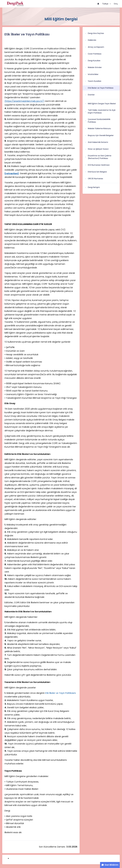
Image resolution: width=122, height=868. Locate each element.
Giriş (116, 4)
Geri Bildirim (111, 865)
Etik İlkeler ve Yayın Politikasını (61, 693)
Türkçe (105, 4)
